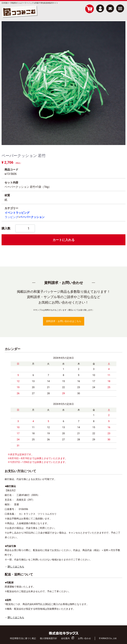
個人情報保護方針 (48, 638)
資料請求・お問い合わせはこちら (64, 321)
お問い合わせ (84, 638)
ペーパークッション (32, 217)
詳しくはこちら (16, 567)
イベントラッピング (17, 213)
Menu (120, 7)
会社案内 (65, 638)
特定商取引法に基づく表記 (23, 638)
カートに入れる (64, 240)
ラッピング (12, 217)
